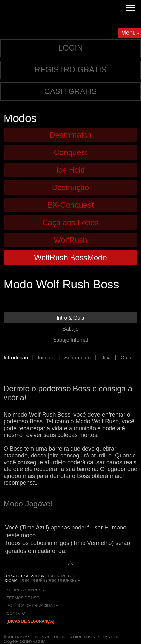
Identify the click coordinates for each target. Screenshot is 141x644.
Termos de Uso (23, 598)
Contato (16, 614)
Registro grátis (70, 70)
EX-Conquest (71, 205)
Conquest (71, 152)
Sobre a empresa (25, 590)
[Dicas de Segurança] (31, 621)
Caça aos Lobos (70, 222)
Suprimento (77, 358)
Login (71, 48)
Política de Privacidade (32, 606)
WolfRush (70, 240)
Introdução (16, 358)
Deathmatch (70, 135)
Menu (130, 34)
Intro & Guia (70, 318)
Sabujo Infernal (70, 340)
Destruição (71, 187)
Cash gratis (71, 91)
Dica (106, 358)
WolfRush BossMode (70, 257)
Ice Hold (70, 170)
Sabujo (70, 329)
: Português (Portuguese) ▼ (42, 581)
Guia (126, 358)
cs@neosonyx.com (24, 642)
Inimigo (46, 358)
